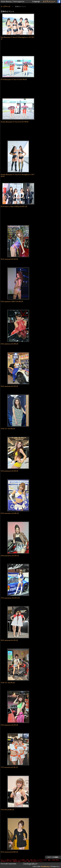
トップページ (6, 7)
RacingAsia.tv (30, 864)
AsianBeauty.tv (46, 866)
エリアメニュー (49, 2)
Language (36, 1)
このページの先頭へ (53, 857)
